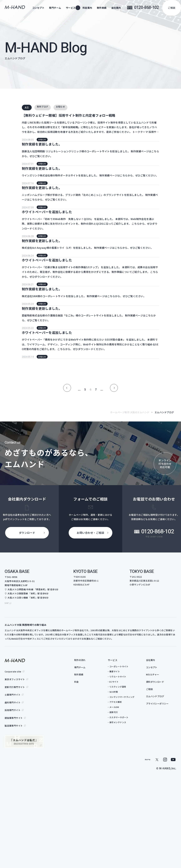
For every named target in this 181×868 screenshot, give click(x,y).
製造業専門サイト (14, 824)
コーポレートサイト (125, 776)
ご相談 (172, 8)
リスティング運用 (124, 797)
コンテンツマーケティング (128, 807)
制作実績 (102, 8)
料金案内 (87, 8)
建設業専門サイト (14, 818)
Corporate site (13, 781)
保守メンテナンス (124, 832)
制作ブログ (45, 107)
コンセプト (38, 8)
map (7, 713)
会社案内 (116, 8)
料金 (83, 793)
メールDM (120, 817)
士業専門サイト (13, 800)
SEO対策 (120, 802)
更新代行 (120, 822)
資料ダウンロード (162, 793)
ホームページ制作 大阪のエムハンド (130, 524)
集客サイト (121, 781)
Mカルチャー (159, 785)
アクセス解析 (122, 812)
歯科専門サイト (13, 806)
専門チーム (55, 8)
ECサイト (120, 792)
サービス (119, 770)
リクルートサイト (124, 787)
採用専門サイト (13, 812)
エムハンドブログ (162, 808)
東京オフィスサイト (15, 787)
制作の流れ (86, 770)
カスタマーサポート (125, 827)
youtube (173, 858)
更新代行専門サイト (15, 794)
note (148, 858)
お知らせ (66, 107)
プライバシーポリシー (164, 815)
